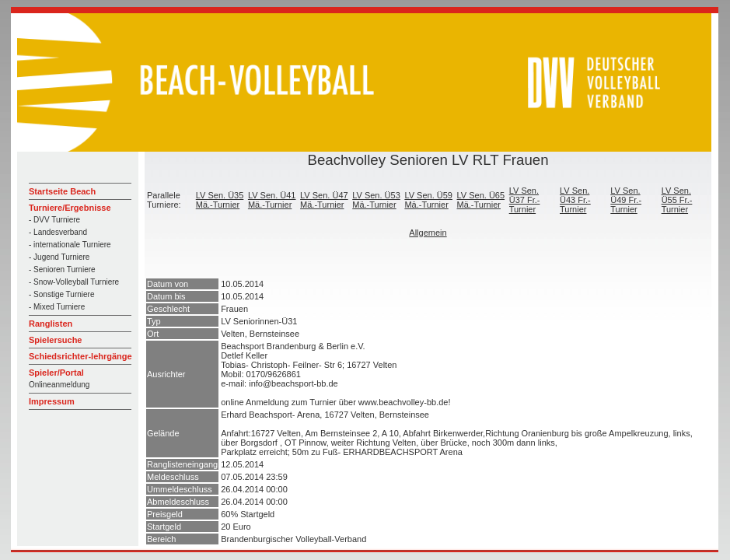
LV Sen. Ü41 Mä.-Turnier (272, 200)
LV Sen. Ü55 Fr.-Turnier (677, 200)
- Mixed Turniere (57, 307)
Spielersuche (55, 340)
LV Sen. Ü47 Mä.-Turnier (324, 200)
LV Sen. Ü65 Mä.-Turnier (481, 200)
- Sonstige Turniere (62, 294)
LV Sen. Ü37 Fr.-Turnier (525, 200)
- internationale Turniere (70, 245)
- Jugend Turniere (59, 257)
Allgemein (428, 233)
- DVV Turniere (54, 220)
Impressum (52, 401)
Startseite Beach (62, 191)
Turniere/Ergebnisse (70, 208)
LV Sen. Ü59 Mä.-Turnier (428, 200)
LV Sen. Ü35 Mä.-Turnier (220, 200)
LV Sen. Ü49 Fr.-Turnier (626, 200)
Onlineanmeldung (59, 385)
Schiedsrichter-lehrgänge (80, 356)
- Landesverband (58, 232)
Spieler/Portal (56, 373)
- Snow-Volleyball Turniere (74, 282)
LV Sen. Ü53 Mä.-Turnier (376, 200)
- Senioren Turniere (62, 269)
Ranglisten (51, 324)
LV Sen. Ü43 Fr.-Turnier (575, 200)
